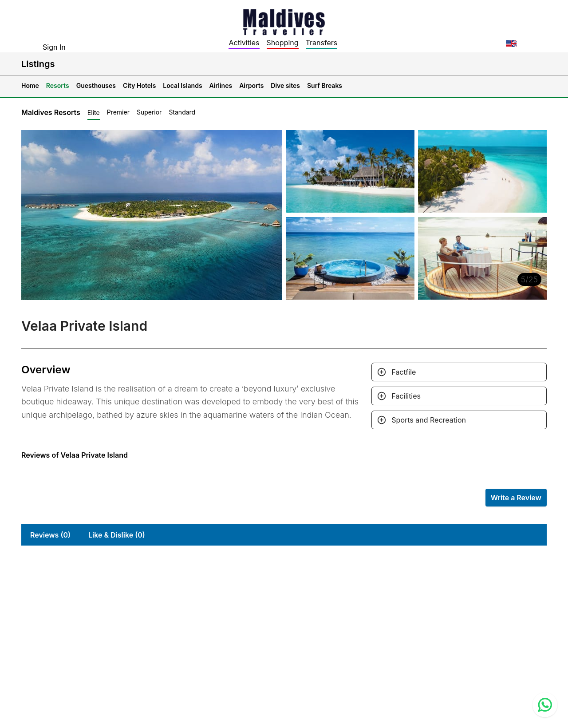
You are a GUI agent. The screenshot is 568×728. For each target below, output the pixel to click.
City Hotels (139, 85)
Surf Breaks (325, 85)
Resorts (58, 85)
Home (30, 85)
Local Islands (182, 85)
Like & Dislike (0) (117, 535)
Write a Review (516, 498)
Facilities (406, 396)
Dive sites (285, 85)
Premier (118, 112)
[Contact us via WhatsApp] (545, 705)
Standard (182, 112)
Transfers (322, 43)
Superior (149, 112)
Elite (94, 113)
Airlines (221, 85)
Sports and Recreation (429, 420)
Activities (244, 43)
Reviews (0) (50, 535)
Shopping (283, 43)
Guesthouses (96, 85)
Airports (251, 85)
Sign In (54, 47)
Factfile (404, 372)
